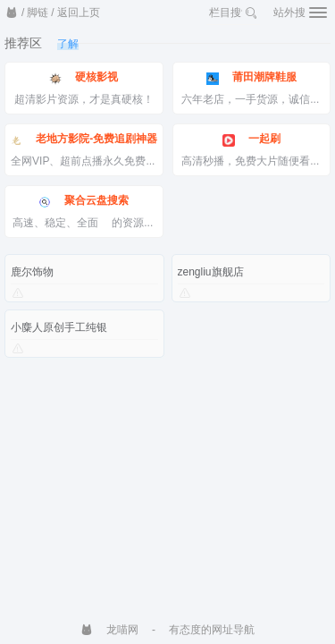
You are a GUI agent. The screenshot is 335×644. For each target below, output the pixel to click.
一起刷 (251, 140)
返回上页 (79, 13)
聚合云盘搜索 (84, 201)
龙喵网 (109, 630)
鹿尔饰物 (32, 272)
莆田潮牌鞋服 (251, 78)
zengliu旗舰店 (211, 272)
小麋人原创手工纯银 (59, 327)
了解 (68, 44)
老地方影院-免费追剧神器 (84, 140)
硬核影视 (84, 78)
